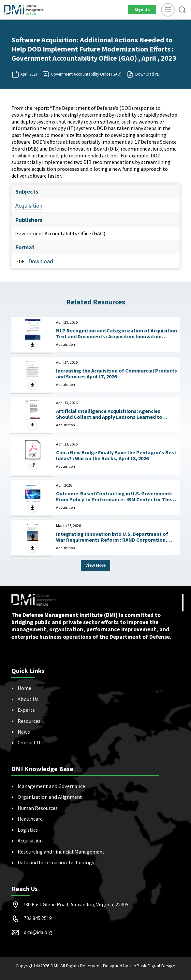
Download (41, 261)
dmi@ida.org (38, 932)
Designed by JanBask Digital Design (139, 966)
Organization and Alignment (50, 797)
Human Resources (38, 808)
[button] (182, 10)
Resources (29, 721)
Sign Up (142, 10)
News (24, 732)
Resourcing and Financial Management (61, 852)
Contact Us (30, 742)
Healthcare (30, 819)
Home (24, 688)
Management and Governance (51, 786)
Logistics (28, 830)
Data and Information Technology (56, 862)
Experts (26, 710)
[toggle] (168, 10)
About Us (28, 699)
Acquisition (29, 205)
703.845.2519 (38, 918)
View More (95, 565)
